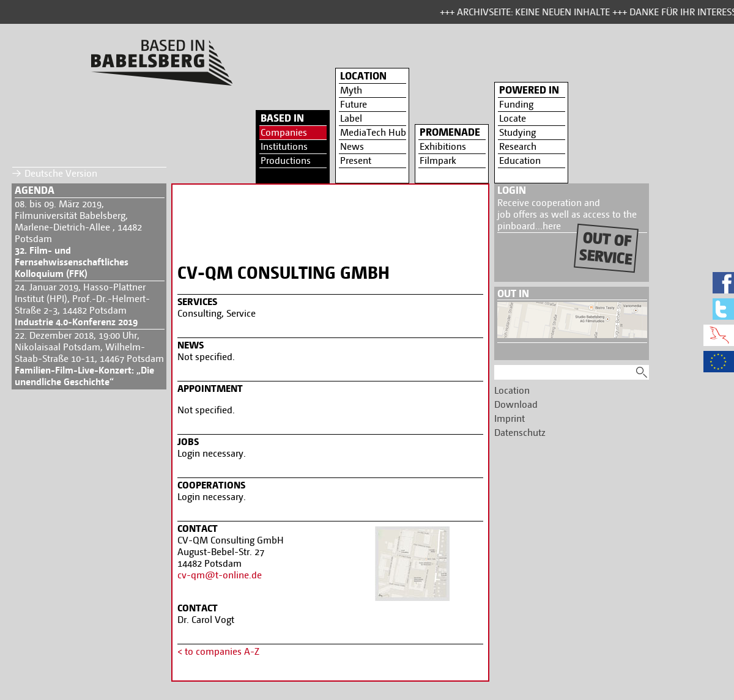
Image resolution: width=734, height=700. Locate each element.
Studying (517, 132)
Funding (516, 104)
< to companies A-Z (218, 651)
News (352, 146)
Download (516, 404)
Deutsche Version (61, 173)
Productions (286, 160)
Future (354, 104)
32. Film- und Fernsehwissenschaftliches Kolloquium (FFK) (72, 262)
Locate (513, 118)
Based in (282, 118)
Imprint (510, 418)
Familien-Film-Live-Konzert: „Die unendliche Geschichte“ (84, 376)
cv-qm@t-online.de (220, 575)
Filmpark (438, 160)
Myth (351, 90)
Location (363, 76)
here (552, 226)
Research (518, 146)
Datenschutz (520, 433)
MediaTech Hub (373, 132)
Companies (284, 132)
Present (356, 160)
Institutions (284, 146)
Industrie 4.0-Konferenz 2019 (76, 322)
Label (351, 118)
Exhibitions (443, 146)
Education (520, 160)
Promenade (450, 132)
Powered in (529, 90)
